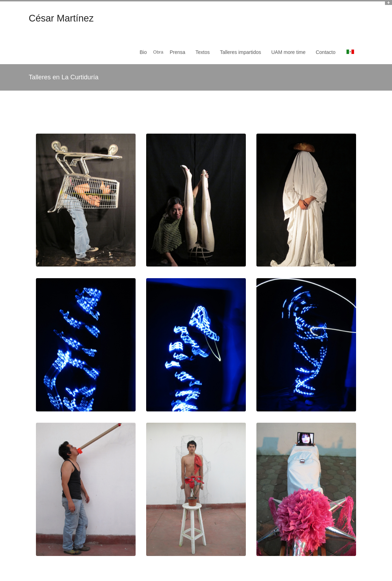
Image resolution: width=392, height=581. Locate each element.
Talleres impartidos (241, 52)
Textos (203, 52)
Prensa (178, 52)
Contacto (325, 52)
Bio (143, 52)
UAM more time (288, 52)
